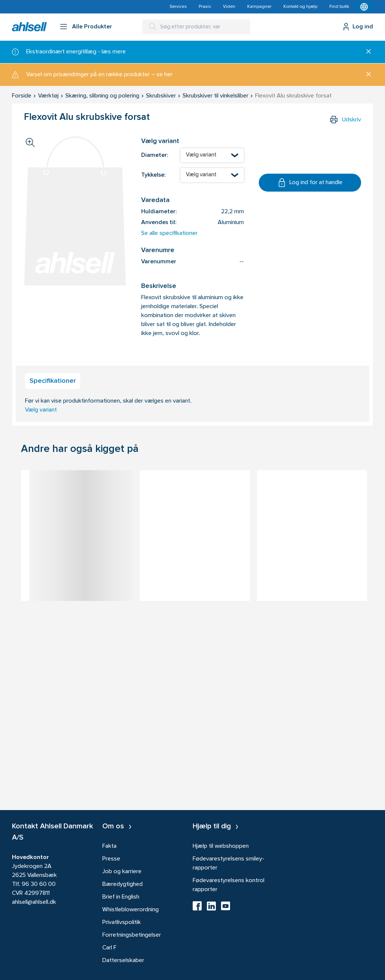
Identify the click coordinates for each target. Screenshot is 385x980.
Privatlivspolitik (122, 922)
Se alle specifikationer (169, 233)
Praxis (205, 7)
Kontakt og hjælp (300, 7)
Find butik (339, 7)
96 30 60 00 (39, 884)
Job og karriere (122, 872)
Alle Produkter (92, 27)
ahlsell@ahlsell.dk (34, 902)
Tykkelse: (153, 175)
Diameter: (155, 155)
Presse (111, 859)
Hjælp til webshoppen (221, 846)
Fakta (109, 846)
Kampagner (259, 7)
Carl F (109, 948)
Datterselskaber (123, 961)
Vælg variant (41, 410)
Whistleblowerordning (131, 910)
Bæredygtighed (122, 884)
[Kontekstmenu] (364, 7)
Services (178, 7)
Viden (229, 7)
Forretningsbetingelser (132, 935)
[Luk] (366, 52)
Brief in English (121, 897)
